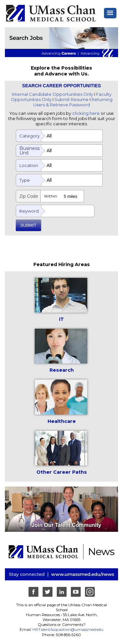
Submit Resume (72, 99)
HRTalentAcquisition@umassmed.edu (68, 630)
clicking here (86, 113)
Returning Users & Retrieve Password (73, 102)
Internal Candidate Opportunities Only (52, 94)
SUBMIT (28, 225)
